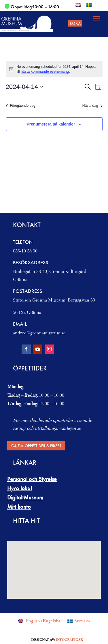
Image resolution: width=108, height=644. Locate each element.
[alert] (54, 69)
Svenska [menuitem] (82, 621)
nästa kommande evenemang (45, 72)
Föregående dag (21, 106)
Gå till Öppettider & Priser (36, 446)
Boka (75, 23)
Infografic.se (69, 640)
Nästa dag (92, 106)
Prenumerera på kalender (51, 124)
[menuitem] (78, 5)
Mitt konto (19, 507)
